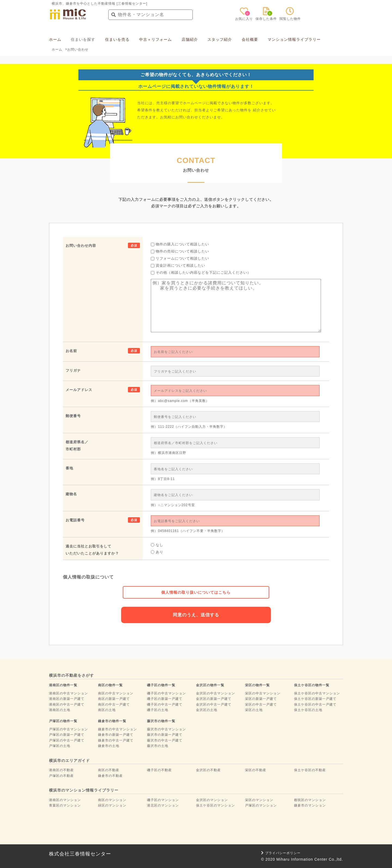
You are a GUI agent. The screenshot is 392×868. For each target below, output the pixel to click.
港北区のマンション (163, 805)
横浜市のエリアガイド (69, 761)
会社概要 (250, 39)
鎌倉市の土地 (109, 746)
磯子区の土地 (158, 710)
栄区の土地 (254, 710)
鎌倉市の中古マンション (117, 729)
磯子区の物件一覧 (161, 685)
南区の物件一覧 (110, 685)
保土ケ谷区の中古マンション (317, 693)
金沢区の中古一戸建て (214, 704)
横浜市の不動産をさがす (71, 675)
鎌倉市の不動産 (110, 776)
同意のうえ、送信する (196, 615)
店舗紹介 (190, 39)
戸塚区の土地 (60, 746)
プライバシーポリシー (281, 853)
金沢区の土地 (207, 710)
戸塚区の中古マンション (68, 729)
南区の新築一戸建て (114, 699)
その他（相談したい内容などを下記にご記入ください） (201, 273)
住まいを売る (117, 39)
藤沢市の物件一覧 (161, 721)
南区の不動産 (109, 770)
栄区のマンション (259, 800)
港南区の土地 (60, 710)
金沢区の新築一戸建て (214, 699)
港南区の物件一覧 (63, 685)
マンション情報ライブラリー (294, 39)
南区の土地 (107, 710)
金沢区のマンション (212, 800)
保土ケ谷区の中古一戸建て (315, 704)
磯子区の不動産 (159, 770)
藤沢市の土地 (158, 746)
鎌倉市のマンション (310, 805)
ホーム (55, 39)
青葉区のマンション (65, 805)
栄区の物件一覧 (257, 685)
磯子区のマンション (163, 800)
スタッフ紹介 (220, 39)
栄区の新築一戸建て (261, 699)
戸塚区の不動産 (61, 776)
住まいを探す (83, 39)
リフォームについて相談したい (180, 258)
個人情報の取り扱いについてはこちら (196, 592)
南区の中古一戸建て (114, 704)
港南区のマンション (65, 800)
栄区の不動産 (256, 770)
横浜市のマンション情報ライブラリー (84, 790)
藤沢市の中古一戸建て (165, 740)
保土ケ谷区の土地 (308, 710)
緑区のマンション (112, 805)
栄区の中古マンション (263, 693)
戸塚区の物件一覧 (63, 721)
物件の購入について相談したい (180, 244)
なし (157, 545)
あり (157, 552)
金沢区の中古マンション (215, 693)
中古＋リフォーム (155, 39)
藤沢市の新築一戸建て (165, 735)
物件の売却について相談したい (180, 251)
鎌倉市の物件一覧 (112, 721)
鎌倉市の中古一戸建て (116, 740)
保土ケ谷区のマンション (215, 805)
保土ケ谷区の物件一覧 (312, 685)
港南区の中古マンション (68, 693)
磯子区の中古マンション (166, 693)
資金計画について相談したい (178, 265)
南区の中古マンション (116, 693)
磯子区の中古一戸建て (165, 704)
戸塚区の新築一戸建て (67, 735)
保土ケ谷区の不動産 (310, 770)
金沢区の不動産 (208, 770)
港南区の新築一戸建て (67, 699)
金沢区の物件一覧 (210, 685)
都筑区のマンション (310, 800)
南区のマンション (112, 800)
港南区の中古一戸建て (67, 704)
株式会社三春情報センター (80, 854)
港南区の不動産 (61, 770)
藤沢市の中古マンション (166, 729)
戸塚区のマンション (261, 805)
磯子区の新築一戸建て (165, 699)
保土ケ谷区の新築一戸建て (315, 699)
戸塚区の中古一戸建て (67, 740)
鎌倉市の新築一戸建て (116, 735)
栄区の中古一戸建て (261, 704)
